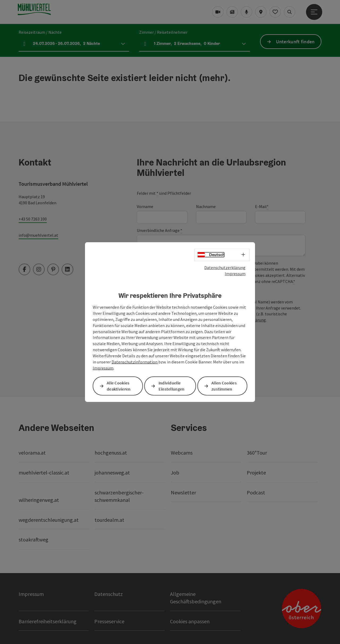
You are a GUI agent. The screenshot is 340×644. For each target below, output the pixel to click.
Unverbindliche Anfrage (160, 230)
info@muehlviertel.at (38, 235)
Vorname (145, 206)
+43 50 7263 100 (33, 219)
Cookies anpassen (190, 621)
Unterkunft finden (295, 42)
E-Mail (262, 207)
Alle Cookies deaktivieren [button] (119, 386)
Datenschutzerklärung (225, 268)
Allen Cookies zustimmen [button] (224, 386)
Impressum (235, 274)
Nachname (206, 206)
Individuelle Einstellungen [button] (172, 386)
